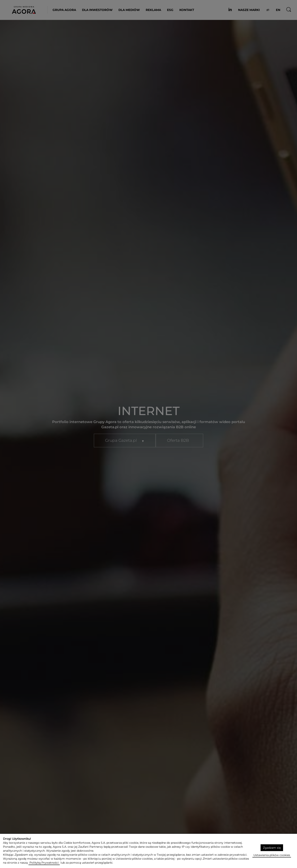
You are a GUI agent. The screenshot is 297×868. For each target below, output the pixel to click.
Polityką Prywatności (44, 863)
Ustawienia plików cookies (272, 855)
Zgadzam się (272, 848)
